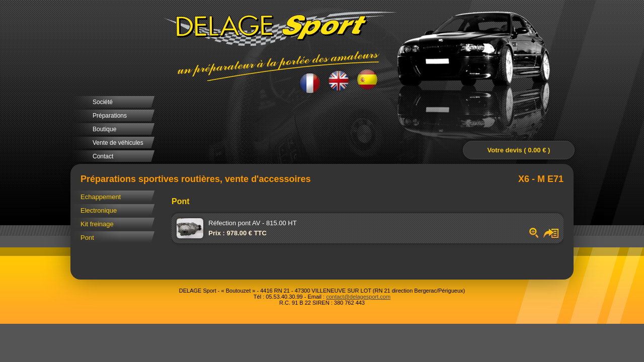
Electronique (99, 210)
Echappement (101, 197)
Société (103, 102)
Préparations (110, 116)
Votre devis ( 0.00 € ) (519, 150)
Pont (87, 238)
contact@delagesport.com (358, 297)
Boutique (104, 129)
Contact (103, 156)
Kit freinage (97, 224)
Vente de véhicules (118, 143)
